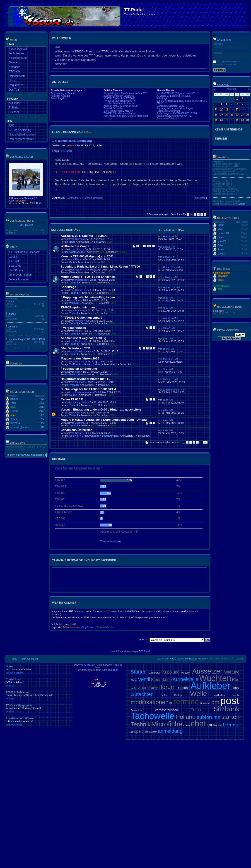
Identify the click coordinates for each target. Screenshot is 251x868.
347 (205, 442)
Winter (134, 680)
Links (12, 81)
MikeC (79, 331)
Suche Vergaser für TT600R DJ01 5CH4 (177, 113)
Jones (221, 250)
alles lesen (200, 198)
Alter (78, 413)
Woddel (79, 321)
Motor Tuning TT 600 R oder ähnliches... (89, 277)
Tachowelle (152, 716)
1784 (42, 419)
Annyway (80, 310)
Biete (72, 242)
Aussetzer (207, 671)
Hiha (166, 298)
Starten (139, 672)
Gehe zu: (143, 639)
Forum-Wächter (105, 627)
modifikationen (150, 702)
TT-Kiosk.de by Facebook (24, 252)
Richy (166, 349)
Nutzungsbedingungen (22, 135)
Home (39, 669)
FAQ (12, 125)
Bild (171, 703)
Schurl (79, 433)
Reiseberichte (17, 76)
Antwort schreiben (93, 198)
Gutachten (142, 694)
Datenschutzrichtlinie (21, 139)
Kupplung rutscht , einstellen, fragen (175, 108)
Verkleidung (220, 695)
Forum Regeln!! (59, 98)
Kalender (14, 67)
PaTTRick (15, 423)
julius (13, 415)
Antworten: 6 (75, 198)
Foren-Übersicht (19, 49)
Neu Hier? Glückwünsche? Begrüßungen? (94, 436)
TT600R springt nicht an (78, 307)
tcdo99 (13, 257)
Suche (73, 395)
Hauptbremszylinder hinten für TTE (174, 116)
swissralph (81, 280)
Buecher (14, 112)
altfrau (79, 249)
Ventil (144, 679)
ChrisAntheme (83, 351)
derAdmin (21, 201)
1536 (42, 423)
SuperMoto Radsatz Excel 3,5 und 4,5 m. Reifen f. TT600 (100, 267)
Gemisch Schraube (113, 108)
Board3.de (15, 266)
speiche (141, 731)
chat (198, 724)
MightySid (81, 341)
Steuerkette (161, 680)
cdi (132, 732)
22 (145, 246)
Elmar (78, 259)
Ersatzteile (76, 374)
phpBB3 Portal (143, 651)
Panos (221, 237)
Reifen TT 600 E (72, 399)
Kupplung (171, 672)
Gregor (221, 254)
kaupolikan (81, 402)
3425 (42, 403)
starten (231, 717)
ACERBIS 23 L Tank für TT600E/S (174, 96)
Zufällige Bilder (21, 157)
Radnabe (183, 688)
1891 (42, 415)
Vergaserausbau (75, 328)
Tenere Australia (19, 279)
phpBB (90, 665)
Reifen (134, 688)
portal (235, 688)
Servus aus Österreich (168, 118)
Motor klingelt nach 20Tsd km (118, 111)
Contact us (39, 682)
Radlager (179, 695)
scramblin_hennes (20, 427)
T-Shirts (13, 108)
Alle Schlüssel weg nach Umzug (83, 338)
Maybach (80, 361)
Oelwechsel (136, 710)
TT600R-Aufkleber (39, 695)
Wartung (74, 303)
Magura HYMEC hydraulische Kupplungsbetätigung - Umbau (104, 420)
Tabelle (236, 695)
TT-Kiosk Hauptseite (39, 708)
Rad (236, 680)
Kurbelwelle (186, 679)
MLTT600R (26, 225)
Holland (186, 717)
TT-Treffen (15, 71)
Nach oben (206, 202)
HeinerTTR (81, 270)
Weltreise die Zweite (75, 246)
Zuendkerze (154, 673)
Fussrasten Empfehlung (169, 111)
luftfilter (212, 725)
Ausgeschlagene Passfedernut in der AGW (125, 93)
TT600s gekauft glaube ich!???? (120, 101)
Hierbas (80, 239)
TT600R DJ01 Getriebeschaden (119, 113)
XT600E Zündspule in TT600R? (119, 98)
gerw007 (222, 241)
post (230, 701)
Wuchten (215, 678)
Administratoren (71, 627)
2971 (42, 411)
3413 (42, 407)
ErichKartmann (83, 392)
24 (154, 246)
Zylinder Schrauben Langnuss (119, 96)
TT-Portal (66, 151)
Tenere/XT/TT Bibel (21, 275)
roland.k (168, 277)
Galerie (13, 62)
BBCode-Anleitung (20, 130)
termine (186, 702)
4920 (42, 399)
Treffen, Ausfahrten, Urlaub (85, 364)
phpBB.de (113, 670)
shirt (220, 726)
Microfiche (167, 724)
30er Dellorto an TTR (75, 348)
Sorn (78, 300)
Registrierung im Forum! (63, 93)
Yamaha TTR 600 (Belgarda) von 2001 (176, 93)
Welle (198, 694)
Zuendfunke (149, 688)
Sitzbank (226, 709)
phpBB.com (16, 270)
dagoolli (14, 399)
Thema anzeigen (111, 541)
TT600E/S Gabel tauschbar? (83, 318)
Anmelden (222, 40)
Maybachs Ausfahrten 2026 (170, 106)
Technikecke (16, 53)
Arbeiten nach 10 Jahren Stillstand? (121, 106)
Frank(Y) (15, 411)
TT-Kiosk (14, 261)
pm (215, 702)
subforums (209, 717)
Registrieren (16, 85)
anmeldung (170, 731)
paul (13, 407)
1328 (42, 427)
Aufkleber (15, 103)
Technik (74, 283)
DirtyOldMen (88, 627)
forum (168, 687)
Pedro (13, 403)
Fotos (196, 710)
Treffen (164, 695)
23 (149, 246)
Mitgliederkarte (18, 58)
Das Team (15, 90)
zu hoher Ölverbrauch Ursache (119, 103)
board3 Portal (116, 651)
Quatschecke (77, 252)
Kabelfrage (162, 98)
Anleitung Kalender (60, 96)
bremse (231, 725)
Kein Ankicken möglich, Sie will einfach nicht (126, 116)
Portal (14, 659)
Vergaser (186, 673)
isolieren (153, 732)
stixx (166, 308)
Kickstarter (205, 703)
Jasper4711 (82, 423)
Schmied (15, 419)
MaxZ (221, 229)
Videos (186, 726)
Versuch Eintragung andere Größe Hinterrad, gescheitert (101, 409)
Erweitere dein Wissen (39, 721)
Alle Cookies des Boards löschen (188, 659)
